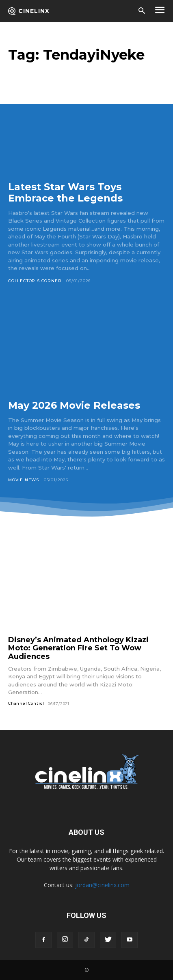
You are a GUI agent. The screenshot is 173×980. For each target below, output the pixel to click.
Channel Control (26, 703)
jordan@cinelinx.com (102, 885)
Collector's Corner (35, 281)
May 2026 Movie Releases (74, 405)
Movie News (24, 480)
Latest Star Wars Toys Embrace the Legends (65, 192)
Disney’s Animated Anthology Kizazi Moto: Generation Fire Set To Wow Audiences (78, 648)
